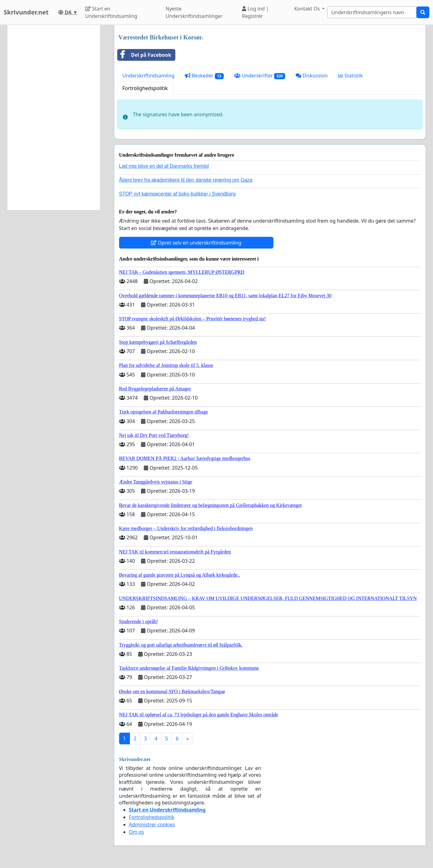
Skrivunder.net (26, 12)
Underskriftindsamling (149, 76)
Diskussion (312, 76)
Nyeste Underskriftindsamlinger (194, 12)
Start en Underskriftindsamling (111, 12)
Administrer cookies (152, 825)
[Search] (372, 12)
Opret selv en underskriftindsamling (196, 243)
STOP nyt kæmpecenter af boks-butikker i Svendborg (177, 194)
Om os (137, 832)
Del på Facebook (144, 55)
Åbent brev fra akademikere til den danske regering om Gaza (186, 180)
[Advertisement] (54, 117)
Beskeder (204, 76)
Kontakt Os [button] (308, 9)
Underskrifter (260, 76)
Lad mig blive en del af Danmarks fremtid (164, 166)
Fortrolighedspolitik (145, 88)
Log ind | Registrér (255, 12)
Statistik (351, 76)
